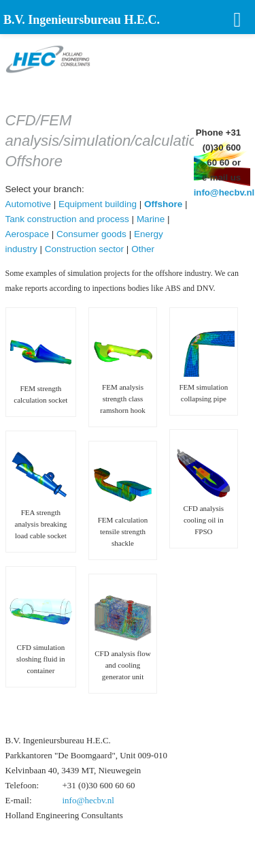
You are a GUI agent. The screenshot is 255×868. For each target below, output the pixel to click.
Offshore (163, 204)
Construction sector (84, 249)
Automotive (29, 204)
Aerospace (28, 234)
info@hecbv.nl (224, 192)
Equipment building (98, 204)
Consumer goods (91, 234)
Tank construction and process (67, 219)
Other (143, 249)
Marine (151, 219)
